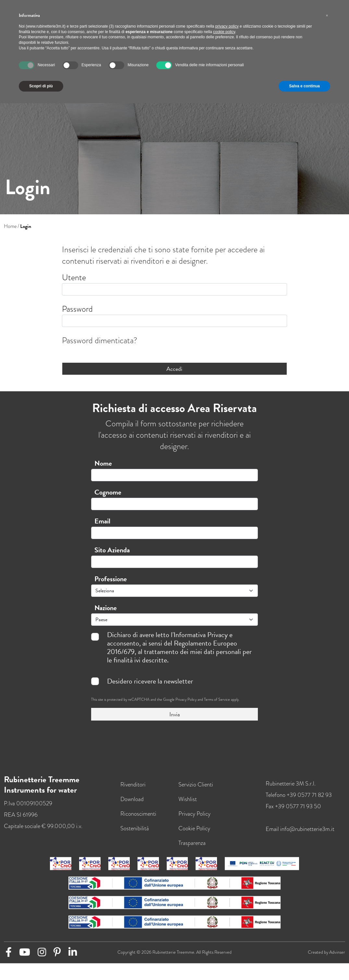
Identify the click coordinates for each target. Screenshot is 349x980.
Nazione (106, 608)
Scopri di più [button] (41, 86)
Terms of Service (217, 699)
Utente (74, 277)
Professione (111, 579)
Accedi (174, 369)
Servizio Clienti (196, 790)
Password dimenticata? (100, 340)
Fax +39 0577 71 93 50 (293, 812)
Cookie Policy (194, 834)
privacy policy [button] (227, 26)
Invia (175, 714)
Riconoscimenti (138, 819)
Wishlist (188, 804)
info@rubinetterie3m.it (307, 834)
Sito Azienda (112, 550)
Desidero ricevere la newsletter (150, 681)
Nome (103, 463)
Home (10, 226)
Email (102, 521)
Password (77, 309)
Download (132, 804)
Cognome (108, 492)
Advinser (337, 958)
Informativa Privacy (201, 635)
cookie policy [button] (224, 32)
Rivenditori (133, 790)
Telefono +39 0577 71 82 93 (299, 800)
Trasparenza (192, 848)
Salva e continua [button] (304, 86)
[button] (327, 16)
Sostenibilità (135, 834)
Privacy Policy (186, 699)
